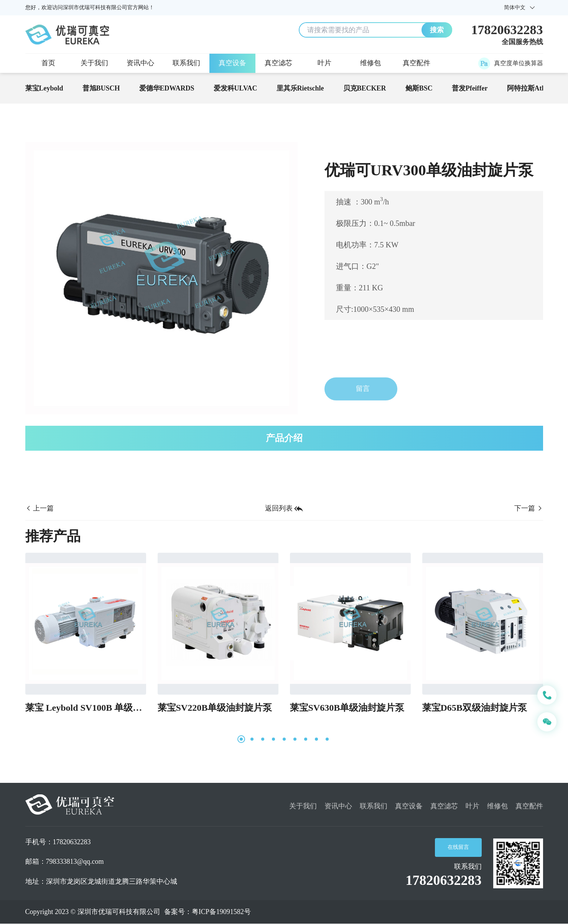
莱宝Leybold (44, 88)
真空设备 (232, 63)
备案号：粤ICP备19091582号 (207, 912)
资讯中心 (140, 63)
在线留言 (458, 847)
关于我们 (94, 63)
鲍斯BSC (419, 88)
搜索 (437, 30)
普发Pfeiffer (470, 88)
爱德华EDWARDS (167, 88)
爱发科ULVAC (235, 88)
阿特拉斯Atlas (528, 88)
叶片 (324, 63)
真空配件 (417, 63)
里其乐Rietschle (300, 88)
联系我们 (186, 63)
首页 (48, 63)
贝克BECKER (365, 88)
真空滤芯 (278, 63)
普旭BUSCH (101, 88)
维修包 (370, 63)
